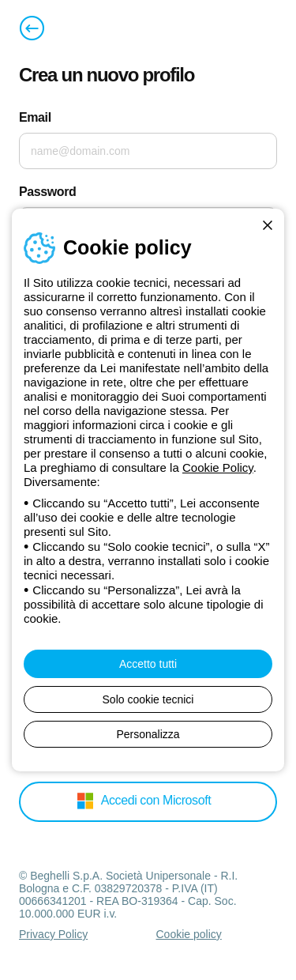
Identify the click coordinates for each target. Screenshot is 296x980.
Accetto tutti (148, 664)
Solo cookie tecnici (148, 699)
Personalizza (148, 734)
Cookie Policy (218, 467)
